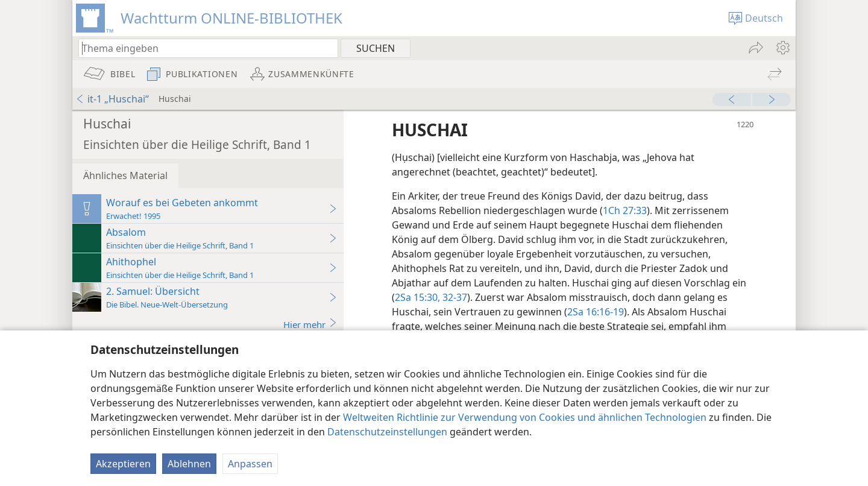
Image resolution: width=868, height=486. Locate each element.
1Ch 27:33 (625, 210)
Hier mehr (310, 324)
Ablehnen (189, 464)
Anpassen (250, 464)
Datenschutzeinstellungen (387, 432)
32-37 (454, 297)
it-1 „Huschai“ (112, 99)
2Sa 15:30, (417, 297)
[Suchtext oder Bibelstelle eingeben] (203, 48)
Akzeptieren (123, 464)
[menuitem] (782, 48)
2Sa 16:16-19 (596, 312)
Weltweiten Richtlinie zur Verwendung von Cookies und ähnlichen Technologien (525, 417)
